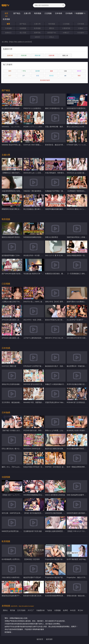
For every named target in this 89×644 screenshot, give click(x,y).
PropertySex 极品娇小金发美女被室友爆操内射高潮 (64, 559)
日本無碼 (69, 13)
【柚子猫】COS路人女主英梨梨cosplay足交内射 (19, 430)
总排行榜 (10, 56)
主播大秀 (27, 13)
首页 (6, 13)
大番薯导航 (66, 28)
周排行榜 (38, 56)
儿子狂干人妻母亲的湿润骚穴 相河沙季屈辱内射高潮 (42, 338)
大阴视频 (57, 610)
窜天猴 (13, 610)
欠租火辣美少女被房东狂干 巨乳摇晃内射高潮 (18, 577)
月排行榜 (24, 56)
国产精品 (17, 13)
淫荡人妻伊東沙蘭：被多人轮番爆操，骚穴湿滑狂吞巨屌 (65, 127)
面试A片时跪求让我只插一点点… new (59, 320)
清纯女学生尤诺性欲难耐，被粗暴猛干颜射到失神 (20, 384)
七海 (65, 71)
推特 (10, 71)
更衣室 (51, 76)
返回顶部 (49, 639)
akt (65, 76)
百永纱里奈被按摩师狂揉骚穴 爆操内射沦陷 (61, 596)
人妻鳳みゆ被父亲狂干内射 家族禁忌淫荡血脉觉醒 (20, 302)
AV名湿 (73, 610)
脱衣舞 (38, 71)
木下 (10, 76)
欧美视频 (6, 19)
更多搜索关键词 (45, 80)
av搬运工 (66, 33)
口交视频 (48, 13)
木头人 (52, 37)
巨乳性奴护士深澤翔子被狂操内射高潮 (37, 366)
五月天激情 (21, 610)
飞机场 (49, 610)
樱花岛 (52, 28)
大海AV (81, 28)
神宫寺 (79, 71)
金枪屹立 (8, 33)
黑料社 (5, 610)
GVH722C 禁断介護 (9, 366)
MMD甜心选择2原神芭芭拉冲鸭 (56, 531)
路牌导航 (37, 33)
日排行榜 (51, 56)
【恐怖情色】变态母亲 (32, 559)
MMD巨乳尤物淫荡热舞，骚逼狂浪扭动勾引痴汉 (62, 513)
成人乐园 (23, 33)
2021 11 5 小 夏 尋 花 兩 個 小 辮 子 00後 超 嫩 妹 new (65, 255)
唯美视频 (38, 13)
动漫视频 (23, 28)
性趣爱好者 (41, 610)
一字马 (24, 71)
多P (24, 76)
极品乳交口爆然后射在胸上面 (56, 449)
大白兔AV (81, 33)
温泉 (51, 71)
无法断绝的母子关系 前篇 (33, 531)
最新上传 (65, 56)
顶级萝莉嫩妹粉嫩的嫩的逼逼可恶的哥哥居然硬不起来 (65, 209)
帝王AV (80, 610)
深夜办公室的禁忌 (52, 237)
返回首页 (40, 639)
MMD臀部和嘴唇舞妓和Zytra (34, 495)
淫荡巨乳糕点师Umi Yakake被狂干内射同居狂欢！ (63, 402)
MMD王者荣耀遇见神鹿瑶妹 (55, 495)
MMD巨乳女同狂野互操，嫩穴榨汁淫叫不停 (17, 531)
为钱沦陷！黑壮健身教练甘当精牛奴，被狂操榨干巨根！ (44, 191)
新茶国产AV (52, 33)
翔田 (79, 76)
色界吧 (65, 610)
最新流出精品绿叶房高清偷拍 (12, 237)
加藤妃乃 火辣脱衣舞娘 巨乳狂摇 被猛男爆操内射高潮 (64, 384)
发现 (38, 76)
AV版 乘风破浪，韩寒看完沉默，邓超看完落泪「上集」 (65, 173)
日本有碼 (59, 13)
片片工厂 (31, 610)
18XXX (37, 37)
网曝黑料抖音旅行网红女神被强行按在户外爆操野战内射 (22, 209)
